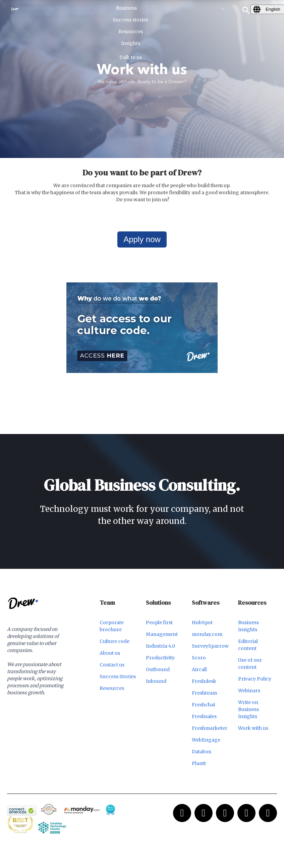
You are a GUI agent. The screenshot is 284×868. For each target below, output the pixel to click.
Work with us (253, 728)
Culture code (115, 641)
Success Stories (118, 676)
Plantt (199, 763)
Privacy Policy (255, 679)
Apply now (142, 239)
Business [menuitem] (126, 8)
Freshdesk (204, 681)
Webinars (249, 691)
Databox (202, 752)
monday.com (207, 634)
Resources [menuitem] (131, 32)
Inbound (156, 681)
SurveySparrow (210, 646)
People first (159, 622)
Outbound (158, 669)
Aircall (199, 669)
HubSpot (202, 622)
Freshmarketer (210, 728)
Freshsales (204, 716)
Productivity (160, 658)
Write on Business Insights (248, 709)
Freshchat (204, 705)
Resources (112, 688)
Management (162, 634)
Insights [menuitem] (131, 43)
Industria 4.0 (160, 646)
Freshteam (204, 693)
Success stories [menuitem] (130, 20)
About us (110, 653)
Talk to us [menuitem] (131, 57)
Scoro (199, 658)
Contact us (112, 665)
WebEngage (206, 740)
